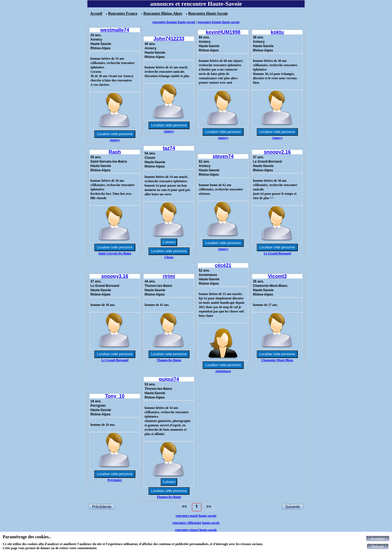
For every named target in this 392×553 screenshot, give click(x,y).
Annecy (115, 140)
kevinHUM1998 (223, 32)
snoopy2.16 (277, 152)
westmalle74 (115, 30)
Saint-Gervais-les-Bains (115, 253)
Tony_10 (115, 396)
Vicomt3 (277, 276)
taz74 (169, 148)
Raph (115, 152)
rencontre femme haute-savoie (219, 22)
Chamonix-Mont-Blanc (277, 360)
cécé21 (223, 265)
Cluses (169, 257)
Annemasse (223, 371)
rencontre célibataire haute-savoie (196, 523)
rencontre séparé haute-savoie (196, 530)
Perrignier (115, 480)
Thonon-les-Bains (169, 360)
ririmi (169, 276)
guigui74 (169, 379)
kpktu (277, 32)
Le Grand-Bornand (277, 253)
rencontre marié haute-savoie (196, 516)
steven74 (223, 156)
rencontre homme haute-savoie (174, 22)
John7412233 (169, 39)
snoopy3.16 (115, 276)
